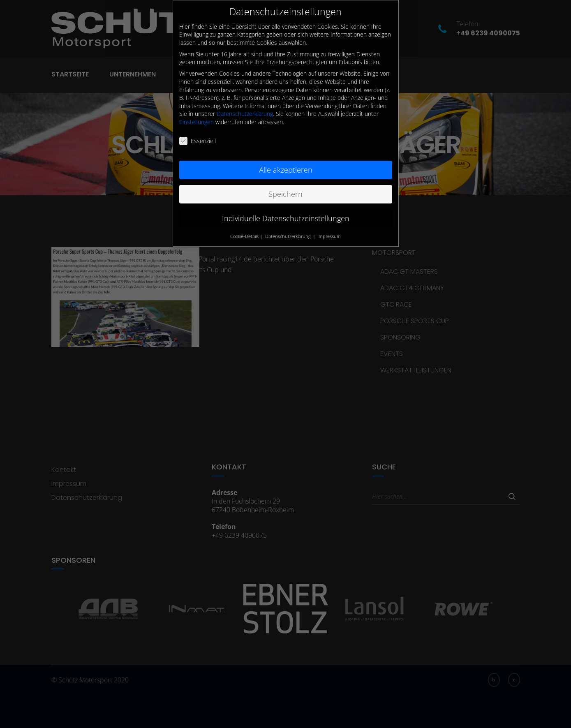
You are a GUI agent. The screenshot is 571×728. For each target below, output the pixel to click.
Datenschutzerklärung (245, 110)
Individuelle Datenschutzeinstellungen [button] (286, 214)
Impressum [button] (329, 232)
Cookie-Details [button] (245, 232)
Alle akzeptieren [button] (286, 166)
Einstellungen (196, 118)
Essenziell (198, 137)
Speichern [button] (285, 190)
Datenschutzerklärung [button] (289, 232)
